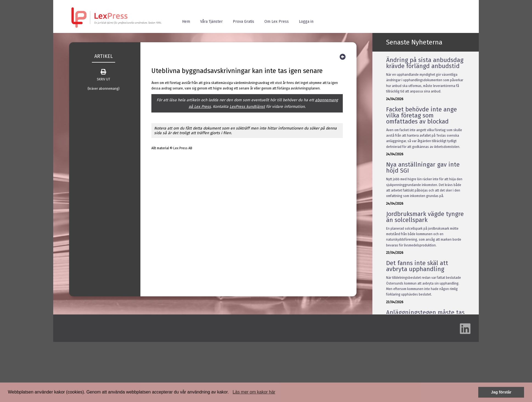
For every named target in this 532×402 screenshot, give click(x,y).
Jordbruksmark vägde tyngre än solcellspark (425, 217)
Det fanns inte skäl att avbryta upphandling (417, 266)
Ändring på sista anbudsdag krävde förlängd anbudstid (425, 63)
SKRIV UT (104, 75)
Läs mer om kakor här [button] (254, 392)
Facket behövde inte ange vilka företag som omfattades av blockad (421, 115)
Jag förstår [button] (501, 392)
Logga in (306, 22)
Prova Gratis (244, 22)
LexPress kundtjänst (247, 107)
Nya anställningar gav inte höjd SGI (423, 168)
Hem (186, 22)
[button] (231, 393)
